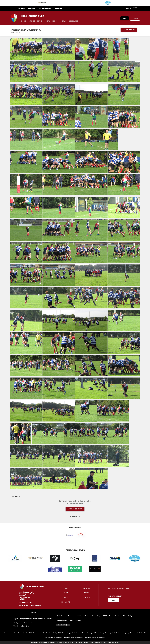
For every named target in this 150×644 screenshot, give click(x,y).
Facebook (32, 9)
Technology (96, 616)
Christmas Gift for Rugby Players (74, 638)
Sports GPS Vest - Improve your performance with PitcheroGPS (128, 633)
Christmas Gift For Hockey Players (95, 638)
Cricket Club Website (44, 633)
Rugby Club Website (73, 633)
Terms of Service (115, 616)
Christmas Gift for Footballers (54, 638)
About (70, 616)
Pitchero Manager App (101, 633)
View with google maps (30, 606)
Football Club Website (30, 633)
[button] (23, 21)
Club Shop (58, 9)
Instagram (21, 9)
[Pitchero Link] (137, 10)
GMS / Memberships (45, 9)
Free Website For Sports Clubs (12, 633)
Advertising (78, 616)
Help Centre (61, 616)
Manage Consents (75, 621)
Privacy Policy (127, 616)
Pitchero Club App (87, 633)
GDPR (105, 616)
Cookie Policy (62, 621)
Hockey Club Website (59, 633)
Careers (87, 616)
